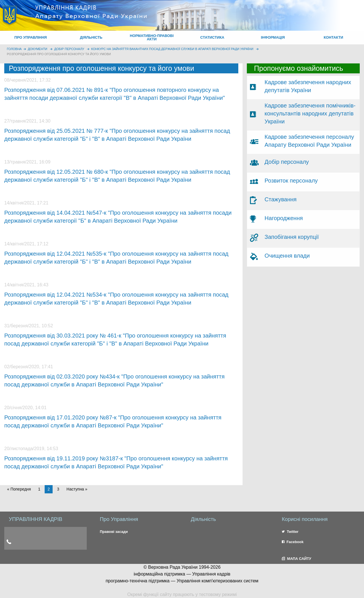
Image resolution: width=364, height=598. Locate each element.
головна (14, 49)
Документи (38, 49)
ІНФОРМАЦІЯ (273, 37)
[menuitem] (31, 38)
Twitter (290, 532)
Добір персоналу (69, 49)
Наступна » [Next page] (77, 489)
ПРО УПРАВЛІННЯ (30, 37)
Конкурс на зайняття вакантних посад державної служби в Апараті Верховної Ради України (172, 49)
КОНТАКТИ (333, 37)
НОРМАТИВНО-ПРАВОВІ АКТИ (152, 38)
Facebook (293, 542)
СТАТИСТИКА (212, 37)
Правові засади (114, 532)
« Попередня (19, 489)
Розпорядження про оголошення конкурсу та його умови (59, 54)
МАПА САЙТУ (296, 559)
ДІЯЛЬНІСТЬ (91, 37)
